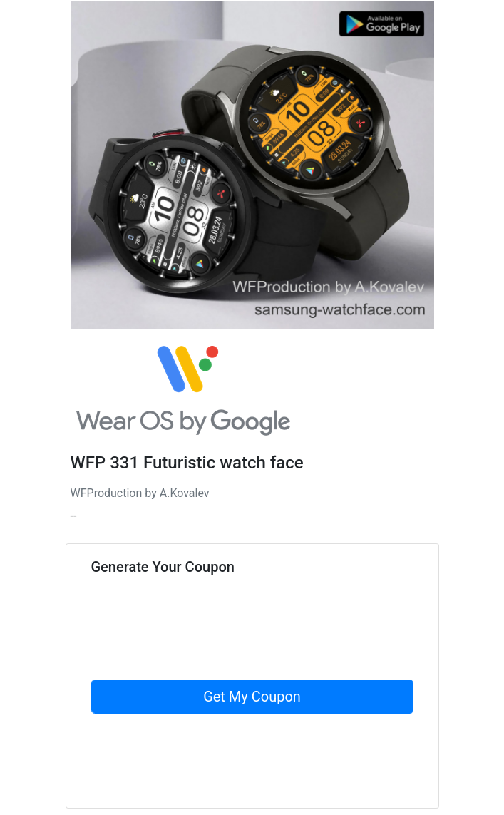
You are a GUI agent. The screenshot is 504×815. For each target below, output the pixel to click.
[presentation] (200, 652)
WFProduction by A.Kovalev (140, 493)
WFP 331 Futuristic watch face (187, 463)
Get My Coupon (252, 697)
